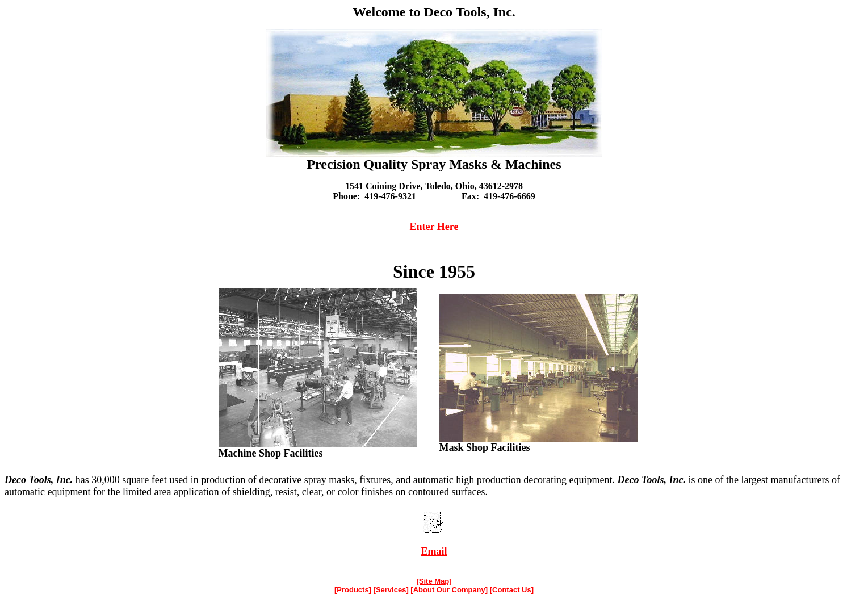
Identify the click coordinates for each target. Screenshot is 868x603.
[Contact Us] (512, 590)
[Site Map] (434, 581)
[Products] (353, 590)
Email (434, 551)
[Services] (391, 590)
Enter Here (434, 227)
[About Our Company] (449, 590)
